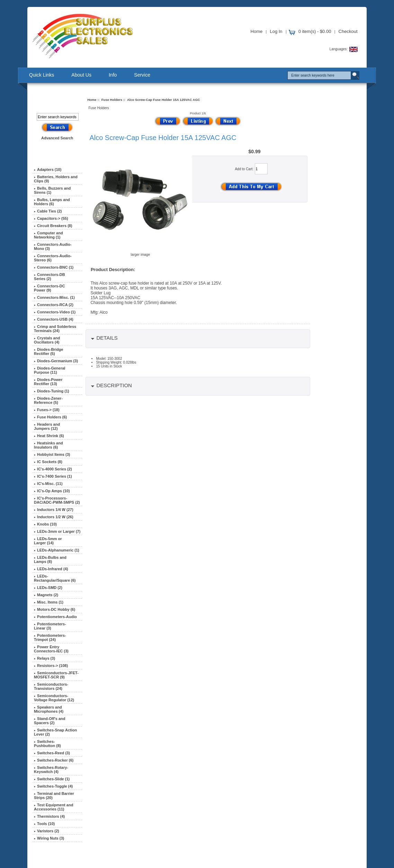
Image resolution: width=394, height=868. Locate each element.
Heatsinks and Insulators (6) (48, 445)
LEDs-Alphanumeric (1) (57, 550)
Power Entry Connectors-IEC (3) (51, 649)
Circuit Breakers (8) (53, 226)
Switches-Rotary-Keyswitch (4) (51, 770)
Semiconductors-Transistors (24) (51, 686)
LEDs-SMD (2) (48, 588)
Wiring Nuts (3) (49, 838)
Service (142, 75)
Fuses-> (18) (47, 410)
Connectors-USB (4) (54, 319)
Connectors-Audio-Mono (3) (53, 246)
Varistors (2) (47, 831)
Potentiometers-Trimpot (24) (50, 637)
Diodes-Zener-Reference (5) (48, 400)
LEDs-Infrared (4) (51, 569)
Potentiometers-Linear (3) (50, 626)
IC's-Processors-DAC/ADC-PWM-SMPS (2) (57, 500)
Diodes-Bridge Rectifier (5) (48, 351)
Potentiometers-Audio (55, 617)
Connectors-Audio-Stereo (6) (53, 258)
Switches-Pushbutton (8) (47, 744)
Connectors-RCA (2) (54, 305)
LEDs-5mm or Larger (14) (48, 541)
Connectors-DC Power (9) (50, 288)
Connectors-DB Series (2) (50, 277)
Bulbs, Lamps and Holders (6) (52, 202)
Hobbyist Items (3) (52, 454)
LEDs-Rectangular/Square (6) (55, 578)
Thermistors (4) (49, 816)
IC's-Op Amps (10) (52, 491)
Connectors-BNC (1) (54, 267)
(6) (50, 417)
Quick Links (42, 75)
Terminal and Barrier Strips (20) (54, 796)
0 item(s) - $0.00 (315, 31)
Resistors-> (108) (51, 666)
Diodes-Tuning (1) (52, 391)
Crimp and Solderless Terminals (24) (55, 329)
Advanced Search (57, 138)
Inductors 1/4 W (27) (54, 510)
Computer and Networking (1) (48, 235)
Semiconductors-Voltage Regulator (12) (54, 698)
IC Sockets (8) (48, 462)
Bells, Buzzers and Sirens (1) (52, 190)
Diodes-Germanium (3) (56, 361)
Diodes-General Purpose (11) (50, 370)
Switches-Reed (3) (52, 753)
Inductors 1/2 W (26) (54, 517)
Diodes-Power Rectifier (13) (48, 382)
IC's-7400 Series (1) (53, 476)
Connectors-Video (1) (55, 312)
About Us (81, 75)
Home (257, 31)
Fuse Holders (112, 100)
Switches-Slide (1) (52, 779)
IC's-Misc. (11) (48, 484)
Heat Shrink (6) (49, 436)
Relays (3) (44, 658)
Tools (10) (44, 824)
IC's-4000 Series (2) (53, 469)
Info (113, 75)
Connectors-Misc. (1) (54, 297)
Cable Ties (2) (48, 211)
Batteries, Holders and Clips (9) (56, 179)
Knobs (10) (45, 524)
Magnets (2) (46, 595)
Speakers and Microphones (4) (49, 709)
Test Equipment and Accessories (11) (53, 807)
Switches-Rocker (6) (54, 760)
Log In (276, 31)
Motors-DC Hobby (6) (55, 609)
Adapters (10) (48, 170)
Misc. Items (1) (49, 602)
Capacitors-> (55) (51, 218)
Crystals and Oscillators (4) (47, 340)
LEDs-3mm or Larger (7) (57, 531)
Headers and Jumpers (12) (47, 426)
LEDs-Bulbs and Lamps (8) (50, 559)
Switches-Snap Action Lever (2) (55, 732)
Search (52, 102)
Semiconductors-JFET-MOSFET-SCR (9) (56, 675)
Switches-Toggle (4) (53, 786)
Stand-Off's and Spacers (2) (50, 721)
